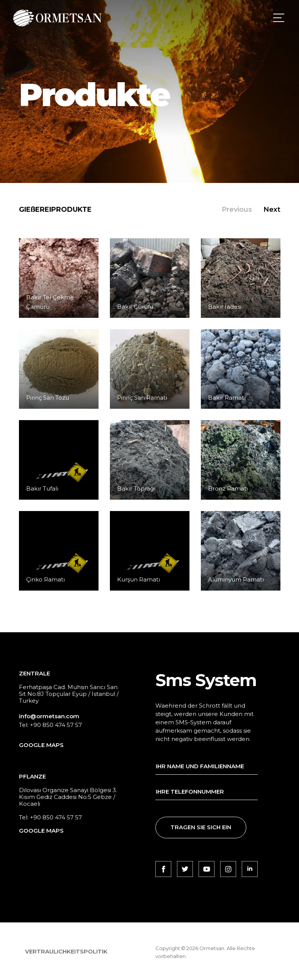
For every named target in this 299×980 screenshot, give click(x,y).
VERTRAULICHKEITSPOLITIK (66, 951)
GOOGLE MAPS (41, 745)
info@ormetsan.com (49, 716)
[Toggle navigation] (277, 18)
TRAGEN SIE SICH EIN (201, 827)
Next (272, 209)
